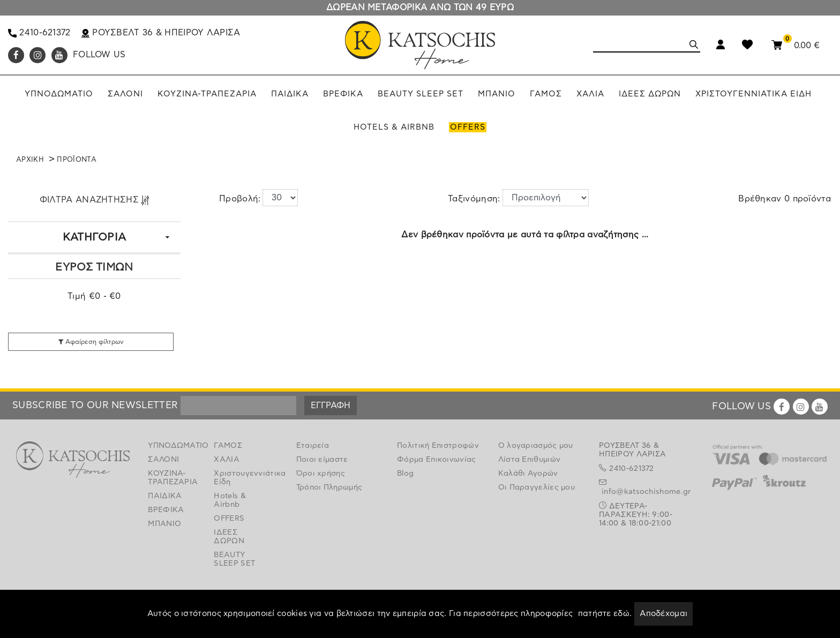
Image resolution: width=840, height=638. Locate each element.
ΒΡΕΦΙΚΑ (166, 510)
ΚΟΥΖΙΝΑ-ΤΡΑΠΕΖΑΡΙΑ (173, 478)
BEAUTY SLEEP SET (234, 559)
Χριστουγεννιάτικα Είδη (239, 478)
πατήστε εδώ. (605, 614)
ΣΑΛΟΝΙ (163, 460)
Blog (405, 474)
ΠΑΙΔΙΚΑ (165, 496)
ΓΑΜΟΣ (228, 446)
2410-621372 (39, 33)
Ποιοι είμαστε (322, 460)
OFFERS (229, 519)
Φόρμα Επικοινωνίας (436, 460)
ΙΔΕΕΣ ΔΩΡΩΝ (229, 537)
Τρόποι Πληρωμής (329, 487)
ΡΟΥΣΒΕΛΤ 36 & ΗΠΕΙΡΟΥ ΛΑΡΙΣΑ (161, 33)
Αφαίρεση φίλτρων (91, 342)
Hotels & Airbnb (230, 500)
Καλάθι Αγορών (528, 474)
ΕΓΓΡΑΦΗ (331, 406)
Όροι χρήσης (321, 474)
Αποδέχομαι (663, 614)
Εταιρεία (313, 446)
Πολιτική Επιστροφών (438, 446)
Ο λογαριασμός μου (536, 446)
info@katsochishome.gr (646, 492)
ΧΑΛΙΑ (227, 460)
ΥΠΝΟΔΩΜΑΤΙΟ (173, 446)
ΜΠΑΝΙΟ (164, 524)
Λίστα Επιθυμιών (530, 460)
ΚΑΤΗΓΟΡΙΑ (95, 237)
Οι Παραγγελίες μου (537, 487)
